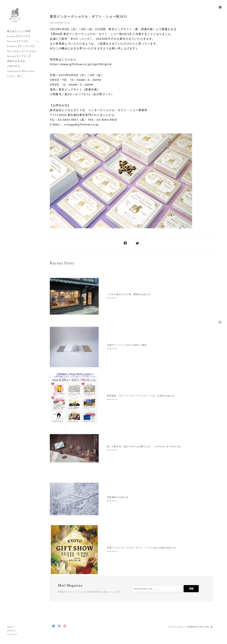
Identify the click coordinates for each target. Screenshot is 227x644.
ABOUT (11, 627)
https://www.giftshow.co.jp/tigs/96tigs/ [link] (80, 64)
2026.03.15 (112, 349)
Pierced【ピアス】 (18, 41)
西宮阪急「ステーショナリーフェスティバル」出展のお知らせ (141, 396)
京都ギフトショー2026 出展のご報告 (127, 345)
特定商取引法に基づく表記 (198, 627)
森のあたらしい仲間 (19, 31)
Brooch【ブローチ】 (19, 36)
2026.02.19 (112, 399)
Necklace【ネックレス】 (21, 46)
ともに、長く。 (16, 76)
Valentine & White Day (21, 71)
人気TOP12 (14, 66)
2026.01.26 (112, 501)
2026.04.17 (112, 298)
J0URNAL (12, 631)
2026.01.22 (112, 551)
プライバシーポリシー (177, 627)
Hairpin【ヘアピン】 (19, 56)
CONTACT (12, 634)
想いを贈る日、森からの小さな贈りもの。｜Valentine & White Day (144, 446)
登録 (191, 589)
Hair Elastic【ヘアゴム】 (22, 51)
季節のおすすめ (16, 61)
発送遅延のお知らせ (118, 497)
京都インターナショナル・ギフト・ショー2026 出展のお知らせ (142, 548)
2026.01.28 (112, 450)
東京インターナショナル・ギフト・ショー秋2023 (88, 17)
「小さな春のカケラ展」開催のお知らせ (129, 294)
